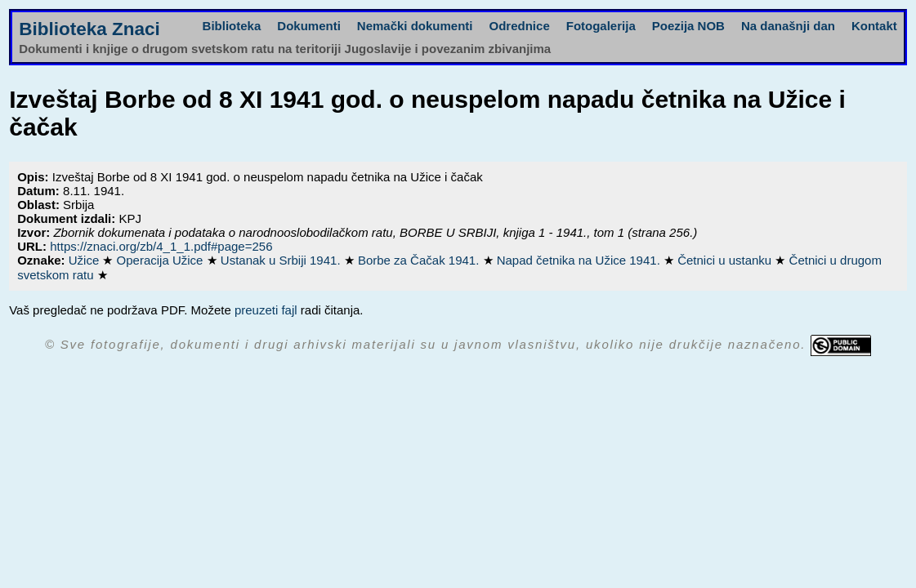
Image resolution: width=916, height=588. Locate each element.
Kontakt (874, 26)
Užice (86, 260)
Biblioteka (232, 26)
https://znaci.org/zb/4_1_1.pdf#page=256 (161, 246)
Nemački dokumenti (415, 26)
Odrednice (520, 26)
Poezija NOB (688, 26)
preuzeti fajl (266, 310)
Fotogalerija (601, 26)
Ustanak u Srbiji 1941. (282, 260)
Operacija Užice (162, 260)
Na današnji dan (788, 26)
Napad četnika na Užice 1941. (580, 260)
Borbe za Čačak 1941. (420, 260)
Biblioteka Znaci (89, 29)
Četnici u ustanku (726, 260)
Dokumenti (309, 26)
